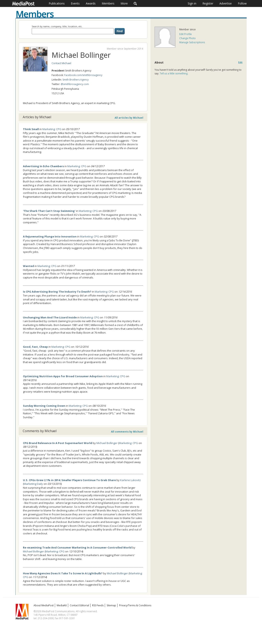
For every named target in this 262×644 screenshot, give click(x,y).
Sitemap (111, 605)
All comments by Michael (127, 432)
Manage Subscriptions (192, 42)
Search (135, 3)
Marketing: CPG (52, 129)
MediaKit (62, 605)
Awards (91, 3)
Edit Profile (186, 34)
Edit (240, 62)
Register (208, 3)
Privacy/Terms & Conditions (135, 605)
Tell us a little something (174, 73)
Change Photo (187, 38)
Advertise (226, 3)
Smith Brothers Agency (76, 80)
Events (75, 3)
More (124, 3)
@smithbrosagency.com (75, 84)
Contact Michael (61, 63)
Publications (57, 3)
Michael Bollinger (107, 443)
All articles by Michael (129, 118)
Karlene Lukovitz (130, 480)
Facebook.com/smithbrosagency (83, 75)
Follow (242, 3)
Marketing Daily (33, 484)
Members (108, 3)
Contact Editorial (79, 605)
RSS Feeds (98, 605)
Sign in (192, 3)
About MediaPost (44, 605)
